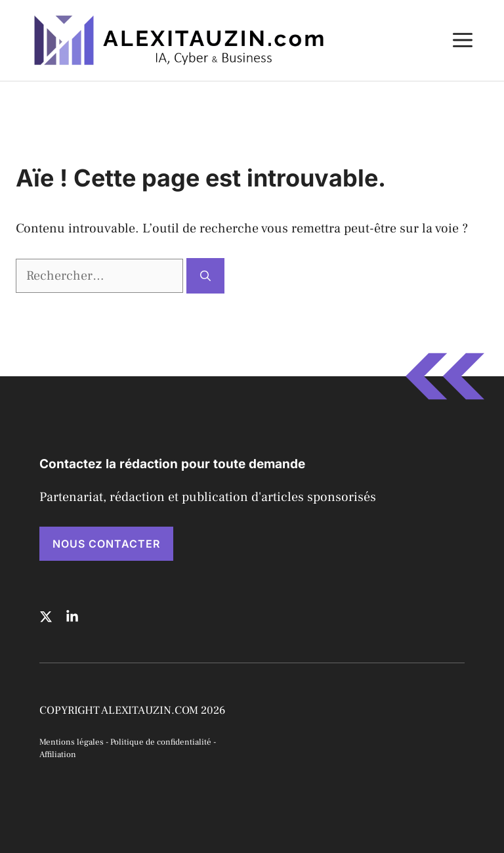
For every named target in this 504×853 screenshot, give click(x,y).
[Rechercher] (205, 276)
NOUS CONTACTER (106, 544)
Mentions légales (72, 742)
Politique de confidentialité (161, 742)
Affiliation (58, 755)
